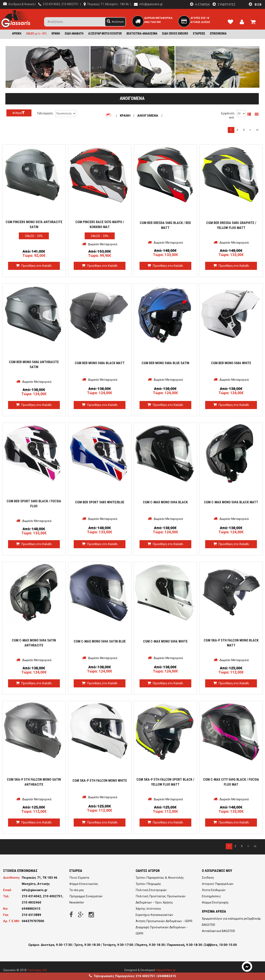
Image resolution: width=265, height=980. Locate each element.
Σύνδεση (208, 878)
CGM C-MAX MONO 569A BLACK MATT (231, 502)
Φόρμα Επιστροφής (215, 902)
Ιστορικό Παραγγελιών (218, 884)
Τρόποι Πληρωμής (148, 884)
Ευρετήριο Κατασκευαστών (154, 915)
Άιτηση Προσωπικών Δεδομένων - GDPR (164, 921)
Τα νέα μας (77, 890)
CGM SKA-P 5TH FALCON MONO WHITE (100, 781)
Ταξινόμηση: (45, 113)
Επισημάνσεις (211, 896)
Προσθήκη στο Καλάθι (34, 266)
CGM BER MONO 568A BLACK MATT (100, 363)
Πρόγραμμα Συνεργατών (86, 896)
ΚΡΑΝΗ (126, 116)
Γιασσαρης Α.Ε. (37, 970)
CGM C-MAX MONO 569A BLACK (165, 502)
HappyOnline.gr (166, 970)
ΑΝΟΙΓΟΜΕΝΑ (148, 116)
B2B (254, 5)
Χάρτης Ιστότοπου (148, 909)
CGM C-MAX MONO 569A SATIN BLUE (100, 641)
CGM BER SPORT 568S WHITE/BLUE (100, 502)
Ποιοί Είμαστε (79, 878)
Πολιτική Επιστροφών (151, 890)
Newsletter (77, 902)
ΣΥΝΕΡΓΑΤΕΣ (223, 5)
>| (257, 130)
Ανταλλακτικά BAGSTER (218, 931)
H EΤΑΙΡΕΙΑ (199, 5)
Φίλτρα (19, 113)
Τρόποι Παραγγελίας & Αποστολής (160, 878)
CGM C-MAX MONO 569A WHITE (165, 641)
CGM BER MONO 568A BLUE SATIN (165, 363)
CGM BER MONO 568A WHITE (231, 363)
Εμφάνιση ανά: (228, 115)
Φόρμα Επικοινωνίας (84, 884)
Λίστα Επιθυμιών (214, 890)
